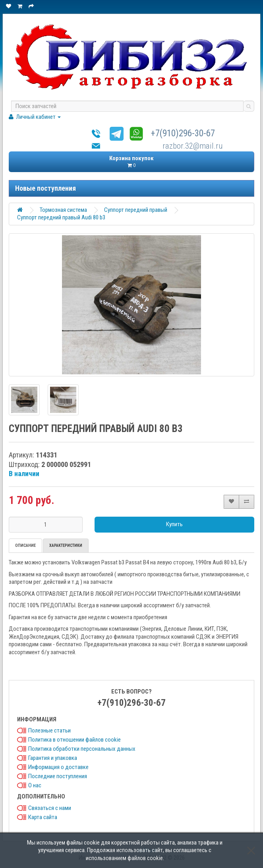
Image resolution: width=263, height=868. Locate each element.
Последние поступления (58, 776)
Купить (174, 524)
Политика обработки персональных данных (82, 749)
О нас (35, 785)
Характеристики (66, 545)
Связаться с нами (50, 808)
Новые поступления (45, 188)
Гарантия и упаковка (53, 758)
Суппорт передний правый (136, 210)
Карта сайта (43, 817)
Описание (25, 545)
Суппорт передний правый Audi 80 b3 (61, 217)
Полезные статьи (49, 730)
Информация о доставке (58, 767)
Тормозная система (63, 210)
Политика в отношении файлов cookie (74, 740)
